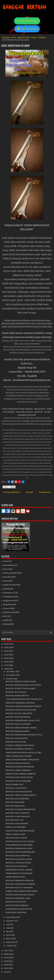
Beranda (6, 37)
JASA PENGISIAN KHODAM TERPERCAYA (24, 699)
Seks (5, 616)
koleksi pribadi (10, 573)
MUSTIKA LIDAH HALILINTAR (19, 792)
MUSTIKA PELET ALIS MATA (18, 724)
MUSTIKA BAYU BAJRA (16, 742)
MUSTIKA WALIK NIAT (16, 902)
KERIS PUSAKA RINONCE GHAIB (20, 831)
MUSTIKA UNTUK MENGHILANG (20, 852)
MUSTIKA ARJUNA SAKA (17, 738)
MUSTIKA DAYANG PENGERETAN (20, 809)
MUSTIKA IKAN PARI (15, 802)
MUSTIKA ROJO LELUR (16, 692)
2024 (6, 647)
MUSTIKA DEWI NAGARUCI (18, 763)
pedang (6, 589)
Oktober (10, 679)
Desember (11, 672)
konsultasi (7, 577)
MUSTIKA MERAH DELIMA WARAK (21, 728)
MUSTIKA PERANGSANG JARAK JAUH (23, 720)
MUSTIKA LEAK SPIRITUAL (18, 856)
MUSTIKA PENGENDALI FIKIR (19, 848)
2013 (6, 965)
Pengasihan (8, 597)
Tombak (42, 37)
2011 (6, 972)
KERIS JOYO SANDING (16, 827)
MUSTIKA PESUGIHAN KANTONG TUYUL (24, 735)
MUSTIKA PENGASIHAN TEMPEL (20, 884)
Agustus (10, 921)
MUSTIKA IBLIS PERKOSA (17, 905)
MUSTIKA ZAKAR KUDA (16, 788)
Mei (8, 932)
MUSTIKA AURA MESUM (17, 824)
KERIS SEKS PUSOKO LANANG (19, 870)
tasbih (6, 620)
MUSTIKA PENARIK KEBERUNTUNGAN (23, 706)
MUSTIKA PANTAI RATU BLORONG (21, 710)
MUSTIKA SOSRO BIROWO (17, 696)
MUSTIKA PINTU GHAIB (16, 838)
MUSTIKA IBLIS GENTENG (17, 799)
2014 (6, 961)
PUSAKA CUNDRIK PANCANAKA (20, 745)
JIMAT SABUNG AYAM (15, 834)
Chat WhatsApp (27, 21)
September (11, 917)
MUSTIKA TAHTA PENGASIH (18, 781)
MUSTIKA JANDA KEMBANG (18, 770)
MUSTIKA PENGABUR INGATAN (20, 881)
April (9, 935)
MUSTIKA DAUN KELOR (16, 866)
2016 (6, 954)
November (11, 675)
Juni (8, 928)
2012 (6, 968)
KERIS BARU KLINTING (16, 912)
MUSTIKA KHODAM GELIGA (18, 717)
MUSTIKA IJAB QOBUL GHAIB (19, 859)
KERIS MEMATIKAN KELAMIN (15, 46)
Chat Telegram (27, 29)
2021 (6, 658)
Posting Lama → (46, 492)
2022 (6, 655)
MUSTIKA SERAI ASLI (15, 806)
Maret (9, 939)
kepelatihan (8, 565)
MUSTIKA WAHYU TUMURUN (19, 888)
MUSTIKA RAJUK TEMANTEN (19, 713)
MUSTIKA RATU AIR (15, 820)
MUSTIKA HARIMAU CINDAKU (19, 749)
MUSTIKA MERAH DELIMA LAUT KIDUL (23, 685)
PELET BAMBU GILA (15, 785)
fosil (5, 561)
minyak (6, 581)
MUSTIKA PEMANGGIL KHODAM (20, 703)
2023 (6, 651)
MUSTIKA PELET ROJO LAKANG (20, 841)
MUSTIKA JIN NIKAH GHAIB (18, 863)
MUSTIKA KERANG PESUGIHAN (20, 767)
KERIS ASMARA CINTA (16, 877)
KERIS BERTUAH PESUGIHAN (19, 909)
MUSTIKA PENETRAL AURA (18, 898)
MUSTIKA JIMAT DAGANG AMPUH (21, 795)
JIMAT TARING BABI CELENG (18, 756)
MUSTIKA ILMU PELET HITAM (19, 777)
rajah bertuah (9, 612)
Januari (10, 946)
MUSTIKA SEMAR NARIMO (18, 731)
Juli (8, 924)
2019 (6, 665)
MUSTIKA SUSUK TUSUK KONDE (21, 689)
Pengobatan (8, 604)
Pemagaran (8, 593)
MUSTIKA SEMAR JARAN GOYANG (21, 681)
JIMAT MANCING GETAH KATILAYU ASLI (24, 753)
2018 (6, 669)
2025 (6, 644)
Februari (10, 942)
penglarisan (8, 601)
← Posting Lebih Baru (11, 492)
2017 (6, 951)
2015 (6, 958)
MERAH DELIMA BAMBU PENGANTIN (22, 760)
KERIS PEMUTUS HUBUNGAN (19, 873)
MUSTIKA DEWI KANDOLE (18, 813)
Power (34, 37)
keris (14, 37)
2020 (7, 662)
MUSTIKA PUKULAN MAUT (18, 816)
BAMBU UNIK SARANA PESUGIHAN (21, 891)
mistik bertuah (23, 37)
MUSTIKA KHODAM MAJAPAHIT (20, 895)
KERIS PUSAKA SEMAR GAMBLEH (21, 774)
